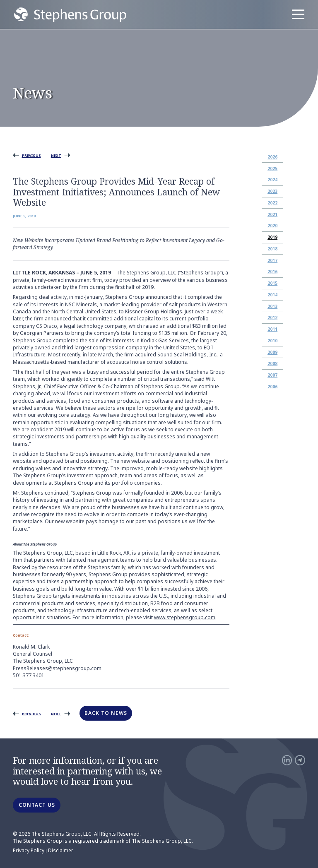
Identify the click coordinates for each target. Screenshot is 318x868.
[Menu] (298, 14)
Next (56, 155)
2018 (272, 249)
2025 (272, 168)
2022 (272, 203)
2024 (272, 180)
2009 (272, 352)
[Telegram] (300, 760)
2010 (272, 341)
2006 (272, 387)
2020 (272, 226)
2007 (272, 375)
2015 (272, 283)
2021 (272, 214)
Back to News (106, 713)
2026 (272, 157)
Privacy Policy (29, 851)
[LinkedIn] (287, 760)
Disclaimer (61, 851)
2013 (272, 306)
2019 (272, 237)
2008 (272, 363)
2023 (272, 191)
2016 (272, 272)
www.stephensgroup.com (185, 617)
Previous (31, 155)
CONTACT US (37, 805)
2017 (272, 260)
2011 (272, 329)
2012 (272, 317)
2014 (272, 295)
